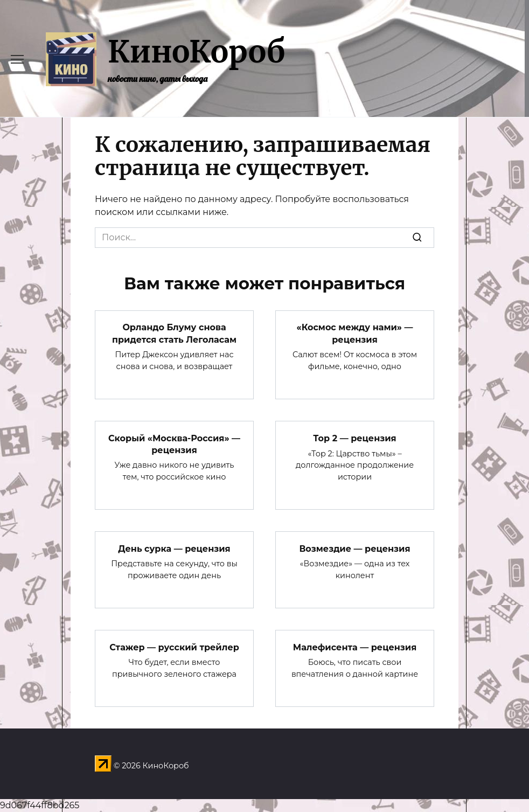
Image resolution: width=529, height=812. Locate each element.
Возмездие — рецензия (354, 548)
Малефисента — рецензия (355, 647)
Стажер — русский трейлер (174, 647)
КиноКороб (196, 52)
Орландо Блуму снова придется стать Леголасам (174, 333)
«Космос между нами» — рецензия (355, 333)
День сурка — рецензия (174, 548)
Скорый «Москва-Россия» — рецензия (174, 444)
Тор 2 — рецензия (354, 438)
